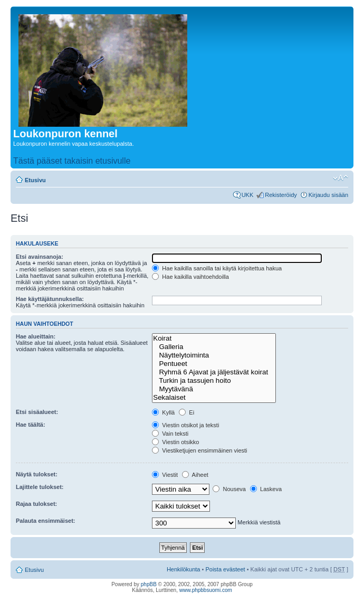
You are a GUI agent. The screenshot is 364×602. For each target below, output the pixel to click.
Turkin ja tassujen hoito (214, 381)
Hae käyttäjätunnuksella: (50, 299)
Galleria (214, 347)
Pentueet (214, 364)
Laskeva (266, 489)
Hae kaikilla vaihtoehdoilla (190, 277)
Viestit (165, 475)
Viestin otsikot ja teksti (185, 425)
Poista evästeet (225, 569)
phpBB (149, 584)
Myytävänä (214, 389)
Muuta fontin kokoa (341, 178)
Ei (186, 412)
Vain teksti (170, 434)
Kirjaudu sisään (328, 195)
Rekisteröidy (281, 195)
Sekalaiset (214, 398)
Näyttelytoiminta (214, 355)
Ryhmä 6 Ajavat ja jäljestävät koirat (214, 372)
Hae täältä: (31, 425)
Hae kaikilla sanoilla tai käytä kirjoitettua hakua (217, 268)
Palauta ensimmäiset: (46, 521)
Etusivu (35, 180)
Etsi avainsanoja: (40, 257)
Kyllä (163, 412)
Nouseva (229, 489)
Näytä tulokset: (37, 474)
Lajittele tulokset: (40, 487)
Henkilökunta (184, 569)
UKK (248, 195)
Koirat (214, 338)
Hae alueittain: (36, 336)
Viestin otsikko (175, 442)
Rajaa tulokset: (36, 504)
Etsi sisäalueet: (37, 412)
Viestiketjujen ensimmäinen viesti (199, 450)
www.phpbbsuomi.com (206, 590)
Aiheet (195, 475)
